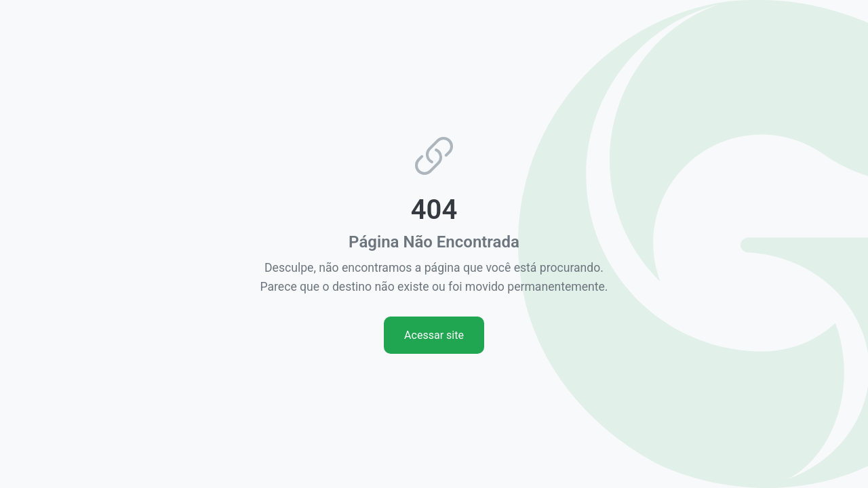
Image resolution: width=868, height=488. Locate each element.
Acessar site (434, 335)
